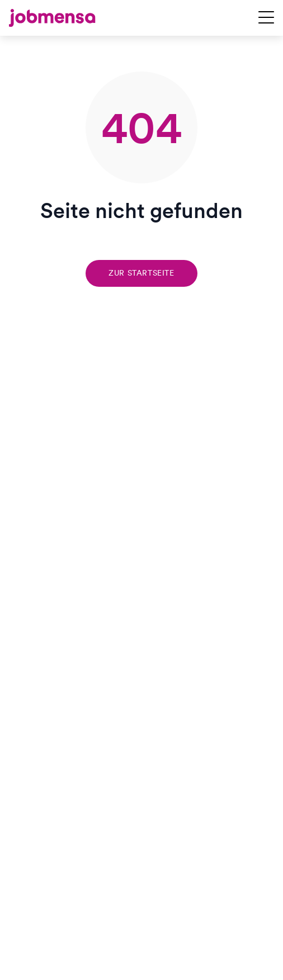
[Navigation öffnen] (266, 18)
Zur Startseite (141, 273)
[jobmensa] (52, 18)
